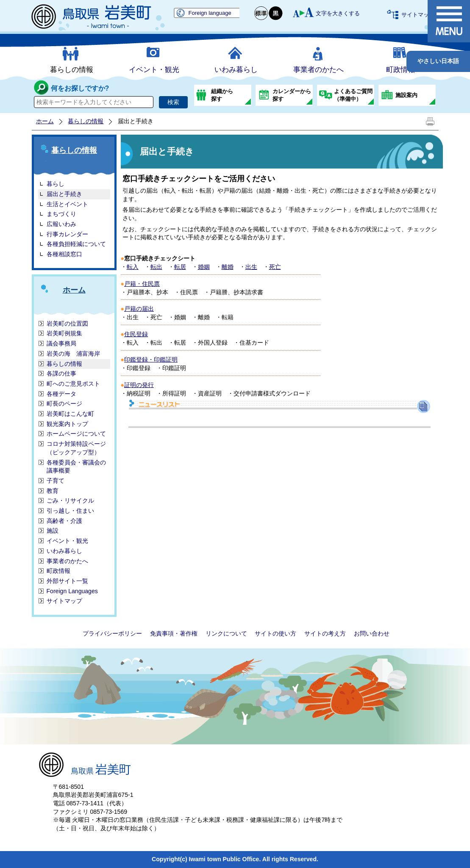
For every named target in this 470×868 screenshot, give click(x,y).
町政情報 (400, 70)
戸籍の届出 (139, 309)
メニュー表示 (449, 21)
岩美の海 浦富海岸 (73, 354)
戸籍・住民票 (142, 284)
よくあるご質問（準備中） (353, 95)
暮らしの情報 (72, 70)
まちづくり (61, 214)
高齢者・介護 (64, 521)
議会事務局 (61, 343)
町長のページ (64, 404)
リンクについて (226, 633)
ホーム (45, 121)
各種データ (61, 394)
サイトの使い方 (275, 633)
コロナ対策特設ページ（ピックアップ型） (76, 448)
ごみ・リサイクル (70, 500)
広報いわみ (61, 224)
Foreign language (210, 13)
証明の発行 (139, 385)
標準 (261, 13)
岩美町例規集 (64, 333)
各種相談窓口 (64, 254)
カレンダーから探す (292, 95)
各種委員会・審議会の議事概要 (76, 467)
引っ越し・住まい (70, 511)
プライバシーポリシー (112, 633)
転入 (133, 267)
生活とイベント (67, 204)
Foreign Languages (72, 591)
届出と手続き (64, 194)
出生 (251, 267)
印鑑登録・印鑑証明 (151, 359)
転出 (156, 267)
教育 (53, 491)
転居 (180, 267)
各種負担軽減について (76, 244)
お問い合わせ (372, 633)
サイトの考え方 (325, 633)
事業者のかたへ (318, 70)
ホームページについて (76, 434)
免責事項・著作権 (174, 633)
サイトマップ (418, 15)
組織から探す (222, 95)
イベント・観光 (154, 70)
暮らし (56, 184)
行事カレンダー (67, 234)
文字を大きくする (338, 13)
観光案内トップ (67, 424)
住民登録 (136, 334)
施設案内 (406, 95)
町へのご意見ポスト (73, 384)
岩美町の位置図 (67, 323)
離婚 (228, 267)
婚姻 (204, 267)
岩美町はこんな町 (70, 414)
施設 (53, 531)
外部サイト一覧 (67, 581)
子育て (56, 481)
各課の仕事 (61, 373)
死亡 (275, 267)
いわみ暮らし (236, 70)
